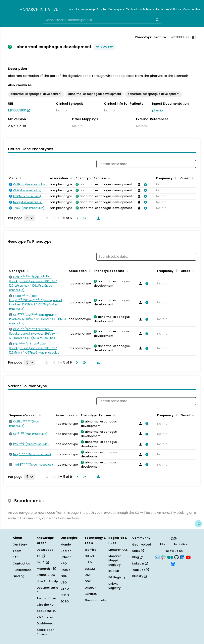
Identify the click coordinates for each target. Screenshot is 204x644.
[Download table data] (98, 218)
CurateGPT (93, 594)
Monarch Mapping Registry (115, 560)
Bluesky (140, 576)
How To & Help (47, 581)
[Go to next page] (76, 218)
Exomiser (91, 550)
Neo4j (43, 562)
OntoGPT (91, 588)
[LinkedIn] (182, 557)
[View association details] (145, 185)
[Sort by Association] (70, 178)
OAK (88, 575)
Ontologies (116, 10)
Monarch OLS (118, 550)
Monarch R (46, 569)
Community (192, 10)
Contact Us (21, 563)
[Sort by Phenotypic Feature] (108, 178)
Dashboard (45, 623)
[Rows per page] (30, 218)
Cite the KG (45, 605)
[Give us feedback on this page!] (198, 524)
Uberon (66, 551)
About (74, 10)
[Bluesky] (173, 564)
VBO (64, 582)
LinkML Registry (114, 586)
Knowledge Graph (94, 10)
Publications (22, 570)
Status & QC (46, 575)
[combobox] (102, 20)
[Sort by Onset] (192, 178)
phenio (157, 110)
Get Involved (142, 545)
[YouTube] (188, 557)
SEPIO (65, 595)
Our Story (20, 545)
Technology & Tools (140, 10)
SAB (16, 557)
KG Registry (117, 577)
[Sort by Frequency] (175, 178)
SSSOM (90, 569)
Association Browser (46, 632)
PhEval (89, 556)
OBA (64, 576)
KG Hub (114, 571)
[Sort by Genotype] (27, 270)
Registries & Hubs (169, 10)
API (41, 556)
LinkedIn (140, 563)
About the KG (47, 611)
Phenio (66, 570)
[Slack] (163, 557)
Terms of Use (46, 598)
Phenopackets (95, 600)
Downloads (45, 550)
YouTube (141, 570)
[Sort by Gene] (20, 178)
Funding (19, 576)
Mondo (66, 545)
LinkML (89, 562)
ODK (88, 581)
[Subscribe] (157, 557)
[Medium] (170, 557)
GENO (65, 589)
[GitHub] (177, 557)
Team (17, 551)
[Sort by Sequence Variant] (39, 415)
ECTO (65, 601)
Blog (137, 557)
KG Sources (45, 617)
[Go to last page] (84, 218)
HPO (64, 563)
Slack (138, 551)
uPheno (66, 557)
